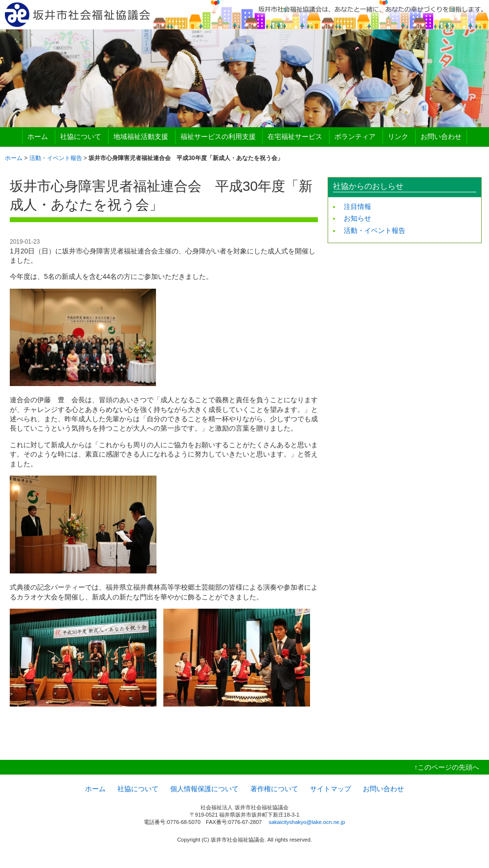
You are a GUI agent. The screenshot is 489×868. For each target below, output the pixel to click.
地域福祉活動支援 (141, 137)
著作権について (274, 789)
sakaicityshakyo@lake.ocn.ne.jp (307, 822)
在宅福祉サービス (295, 137)
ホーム (38, 137)
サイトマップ (331, 789)
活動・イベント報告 (56, 158)
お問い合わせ (441, 137)
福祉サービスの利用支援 (218, 137)
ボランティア (355, 137)
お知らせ (357, 218)
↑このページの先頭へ (447, 767)
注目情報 (357, 206)
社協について (81, 137)
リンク (398, 137)
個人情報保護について (204, 789)
